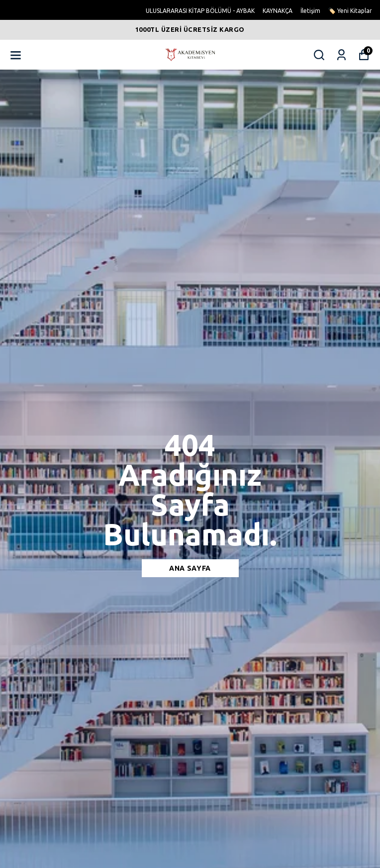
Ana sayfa (190, 568)
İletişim (310, 11)
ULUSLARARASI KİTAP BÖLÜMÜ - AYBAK (200, 11)
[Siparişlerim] (341, 55)
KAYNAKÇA (278, 11)
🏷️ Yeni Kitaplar (350, 11)
